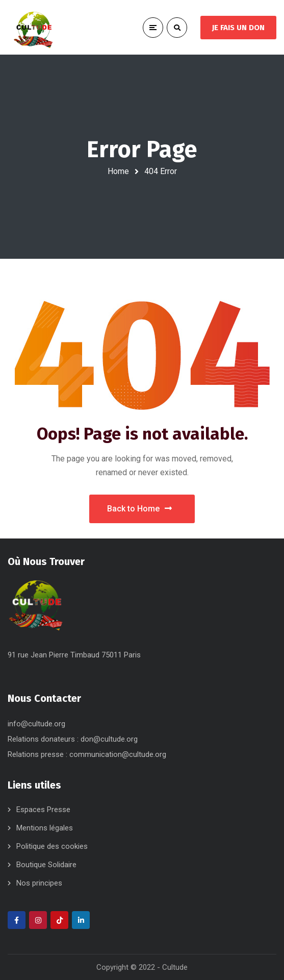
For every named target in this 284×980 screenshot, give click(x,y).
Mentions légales (45, 828)
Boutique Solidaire (46, 865)
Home (118, 171)
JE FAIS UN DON (238, 28)
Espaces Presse (43, 810)
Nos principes (39, 883)
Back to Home (139, 509)
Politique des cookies (52, 846)
